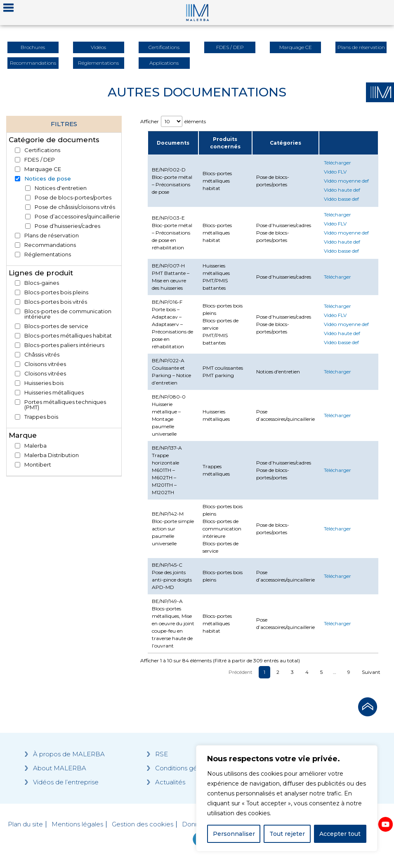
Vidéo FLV (335, 172)
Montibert (38, 465)
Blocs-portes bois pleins (56, 292)
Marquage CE (43, 169)
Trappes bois (41, 417)
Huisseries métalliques (54, 393)
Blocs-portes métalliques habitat (68, 336)
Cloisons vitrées (45, 364)
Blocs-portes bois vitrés (56, 302)
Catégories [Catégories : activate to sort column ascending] (285, 143)
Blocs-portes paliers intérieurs (64, 345)
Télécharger (337, 163)
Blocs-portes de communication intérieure (68, 314)
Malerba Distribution (52, 455)
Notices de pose (48, 179)
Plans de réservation (52, 236)
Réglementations (48, 255)
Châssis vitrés (42, 355)
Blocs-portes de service (56, 326)
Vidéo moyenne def (346, 181)
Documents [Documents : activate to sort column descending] (173, 143)
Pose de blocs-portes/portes (73, 198)
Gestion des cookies (143, 824)
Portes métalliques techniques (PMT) (65, 405)
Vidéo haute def (342, 190)
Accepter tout (340, 834)
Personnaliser (234, 834)
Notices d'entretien (61, 188)
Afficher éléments (173, 121)
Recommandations (50, 245)
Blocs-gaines (42, 283)
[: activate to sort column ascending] (349, 143)
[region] (287, 798)
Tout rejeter (287, 834)
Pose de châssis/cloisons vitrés (75, 207)
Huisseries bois (44, 383)
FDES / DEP (40, 160)
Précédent (241, 672)
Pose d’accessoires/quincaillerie (77, 217)
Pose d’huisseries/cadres (67, 226)
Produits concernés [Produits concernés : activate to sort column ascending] (225, 143)
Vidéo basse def (341, 199)
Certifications (42, 150)
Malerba (35, 446)
